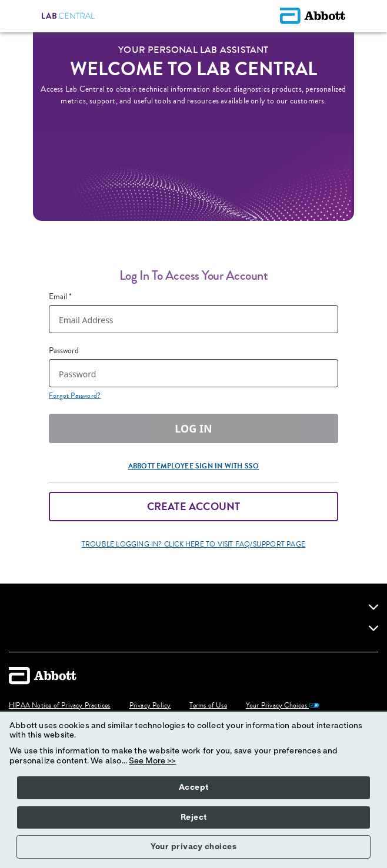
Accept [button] (194, 787)
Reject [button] (194, 817)
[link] (373, 607)
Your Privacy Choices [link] (283, 706)
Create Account (194, 507)
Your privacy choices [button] (193, 847)
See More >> (152, 761)
